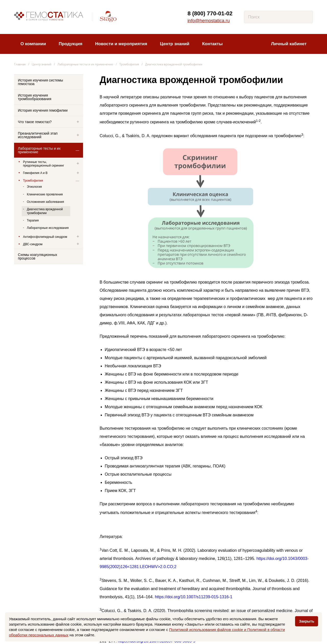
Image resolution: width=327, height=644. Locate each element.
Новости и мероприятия (121, 44)
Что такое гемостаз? (35, 122)
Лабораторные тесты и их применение (85, 64)
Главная (20, 64)
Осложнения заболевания (45, 202)
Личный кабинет (289, 44)
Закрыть (307, 621)
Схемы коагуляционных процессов (38, 256)
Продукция (71, 44)
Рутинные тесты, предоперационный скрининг (44, 164)
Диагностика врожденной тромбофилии (45, 211)
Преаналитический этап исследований (38, 135)
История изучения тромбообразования (35, 97)
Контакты (212, 44)
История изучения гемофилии (43, 110)
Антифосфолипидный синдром (45, 237)
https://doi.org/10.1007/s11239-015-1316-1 (194, 597)
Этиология (34, 187)
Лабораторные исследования (48, 228)
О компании (33, 44)
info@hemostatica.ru (209, 21)
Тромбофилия (129, 64)
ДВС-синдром (33, 244)
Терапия (33, 220)
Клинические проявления (45, 194)
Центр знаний (175, 44)
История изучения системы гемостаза (40, 82)
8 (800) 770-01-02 (210, 13)
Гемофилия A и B (35, 173)
